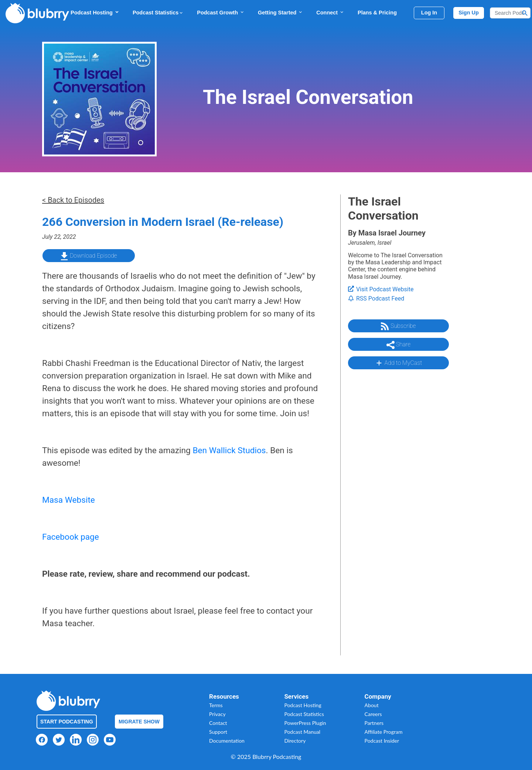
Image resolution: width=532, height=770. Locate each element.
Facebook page (71, 537)
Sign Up (469, 13)
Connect (330, 12)
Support (218, 732)
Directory (295, 741)
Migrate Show (139, 722)
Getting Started (280, 12)
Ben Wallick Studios (229, 450)
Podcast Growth (221, 12)
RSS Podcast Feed (376, 298)
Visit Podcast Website (381, 289)
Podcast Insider (382, 741)
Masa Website (69, 500)
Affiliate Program (384, 732)
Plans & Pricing (377, 13)
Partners (374, 723)
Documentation (227, 741)
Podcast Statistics (158, 13)
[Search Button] (525, 13)
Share (399, 345)
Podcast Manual (302, 732)
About (372, 705)
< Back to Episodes (73, 200)
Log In (429, 13)
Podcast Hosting (95, 12)
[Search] (510, 13)
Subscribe (398, 326)
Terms (216, 705)
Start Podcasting (67, 722)
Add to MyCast (398, 363)
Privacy (217, 714)
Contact (218, 723)
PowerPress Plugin (305, 723)
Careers (373, 714)
